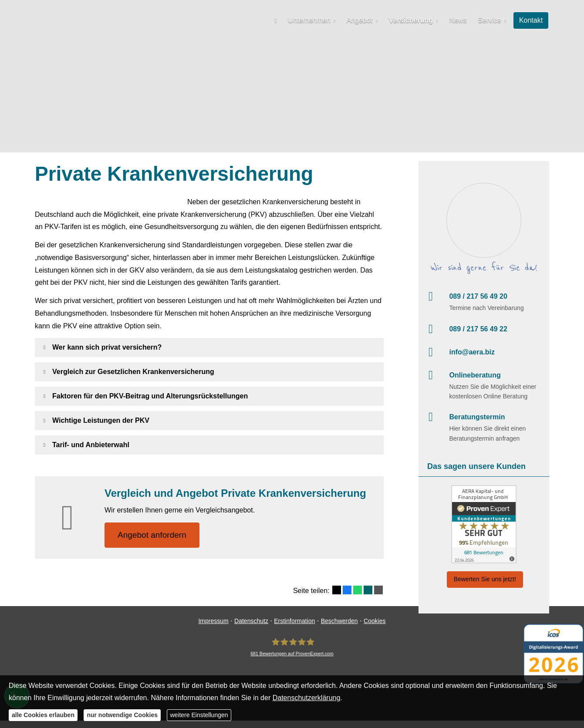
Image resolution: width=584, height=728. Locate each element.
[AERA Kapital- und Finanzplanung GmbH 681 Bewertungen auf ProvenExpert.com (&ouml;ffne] (292, 655)
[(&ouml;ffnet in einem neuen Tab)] (484, 524)
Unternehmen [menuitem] (313, 20)
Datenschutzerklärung (307, 698)
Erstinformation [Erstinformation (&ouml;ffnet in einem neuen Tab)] (294, 628)
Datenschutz (251, 628)
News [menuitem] (460, 20)
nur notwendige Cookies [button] (122, 715)
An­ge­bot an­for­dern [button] (152, 535)
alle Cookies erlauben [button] (43, 715)
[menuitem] (281, 20)
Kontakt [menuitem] (531, 20)
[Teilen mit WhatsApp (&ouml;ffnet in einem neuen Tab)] (358, 590)
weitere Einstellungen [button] (199, 715)
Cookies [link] (375, 628)
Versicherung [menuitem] (414, 20)
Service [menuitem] (491, 20)
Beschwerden (339, 628)
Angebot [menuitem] (363, 20)
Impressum (213, 628)
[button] (107, 347)
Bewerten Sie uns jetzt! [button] (485, 579)
